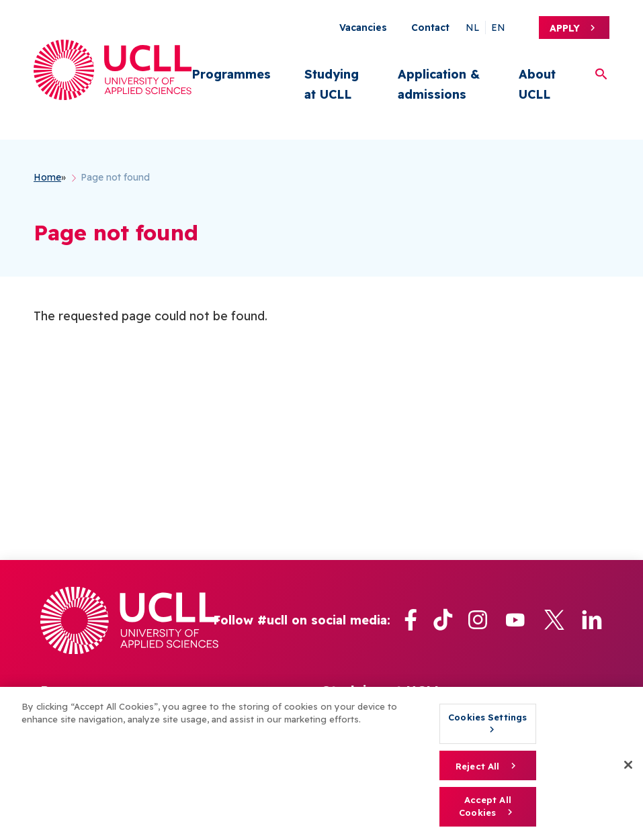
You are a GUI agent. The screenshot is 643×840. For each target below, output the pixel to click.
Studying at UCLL (332, 84)
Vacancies (363, 28)
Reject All (477, 766)
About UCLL (537, 84)
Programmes (231, 74)
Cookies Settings (487, 717)
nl (473, 28)
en (498, 28)
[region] (321, 763)
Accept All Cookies (485, 806)
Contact (430, 28)
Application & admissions (439, 84)
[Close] (628, 765)
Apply (565, 28)
